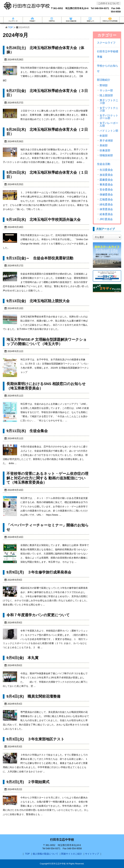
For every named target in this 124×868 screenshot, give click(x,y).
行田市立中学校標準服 (108, 54)
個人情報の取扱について (45, 854)
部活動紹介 (104, 80)
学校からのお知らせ (108, 68)
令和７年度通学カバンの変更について (38, 615)
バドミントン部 (109, 131)
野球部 (104, 86)
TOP (11, 27)
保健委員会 (106, 195)
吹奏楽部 (105, 150)
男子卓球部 (106, 141)
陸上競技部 (106, 95)
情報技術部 (106, 155)
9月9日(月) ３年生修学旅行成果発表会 (39, 572)
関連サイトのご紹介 (72, 854)
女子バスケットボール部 (109, 117)
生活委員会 (106, 170)
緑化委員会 (106, 205)
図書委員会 (106, 180)
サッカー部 (106, 90)
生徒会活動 (104, 164)
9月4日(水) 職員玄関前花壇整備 (33, 696)
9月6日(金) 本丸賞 (22, 658)
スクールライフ (106, 43)
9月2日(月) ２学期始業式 (28, 782)
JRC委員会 (106, 219)
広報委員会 (106, 200)
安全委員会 (106, 190)
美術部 (104, 146)
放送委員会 (106, 175)
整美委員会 (106, 185)
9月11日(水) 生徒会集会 (27, 431)
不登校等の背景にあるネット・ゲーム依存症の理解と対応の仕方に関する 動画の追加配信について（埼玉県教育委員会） (47, 478)
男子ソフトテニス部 (109, 102)
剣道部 (104, 136)
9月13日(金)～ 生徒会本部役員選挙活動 (40, 258)
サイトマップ (92, 854)
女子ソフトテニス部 (109, 109)
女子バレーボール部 (109, 124)
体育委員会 (106, 209)
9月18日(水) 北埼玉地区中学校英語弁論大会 (44, 220)
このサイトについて (109, 3)
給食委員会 (106, 214)
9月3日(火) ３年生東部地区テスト (35, 739)
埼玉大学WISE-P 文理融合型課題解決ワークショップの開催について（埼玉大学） (47, 342)
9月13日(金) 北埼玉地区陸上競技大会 (38, 301)
